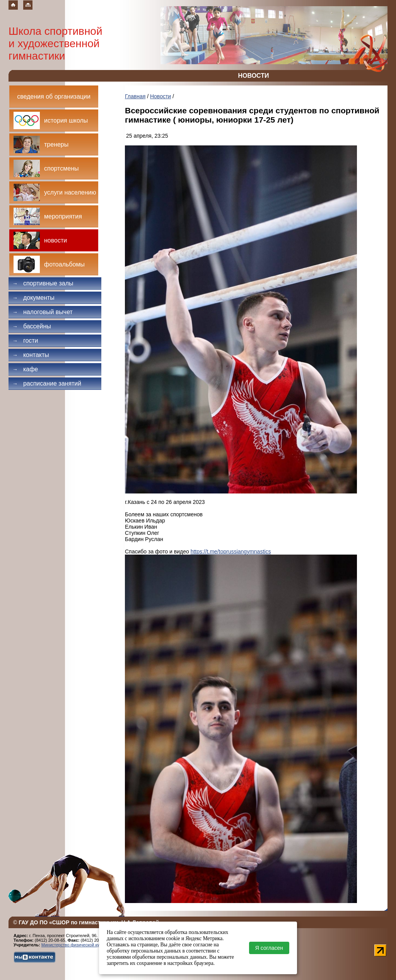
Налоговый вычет (43, 312)
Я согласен (269, 948)
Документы (33, 298)
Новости (160, 96)
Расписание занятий (47, 383)
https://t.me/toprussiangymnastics (231, 551)
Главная (135, 96)
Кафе (25, 369)
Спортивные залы (43, 283)
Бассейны (32, 326)
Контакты (31, 355)
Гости (25, 341)
